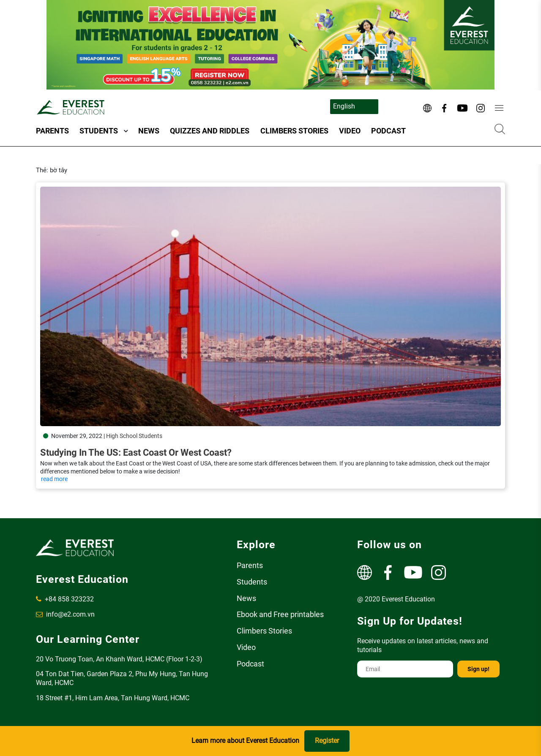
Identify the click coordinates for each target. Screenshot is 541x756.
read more (54, 479)
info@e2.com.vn (65, 614)
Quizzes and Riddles (210, 131)
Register (327, 741)
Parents (52, 131)
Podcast (388, 131)
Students (99, 131)
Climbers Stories (294, 131)
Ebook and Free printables (280, 614)
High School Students (134, 436)
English (344, 106)
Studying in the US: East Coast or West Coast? (136, 453)
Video (350, 131)
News (149, 131)
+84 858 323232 (65, 599)
